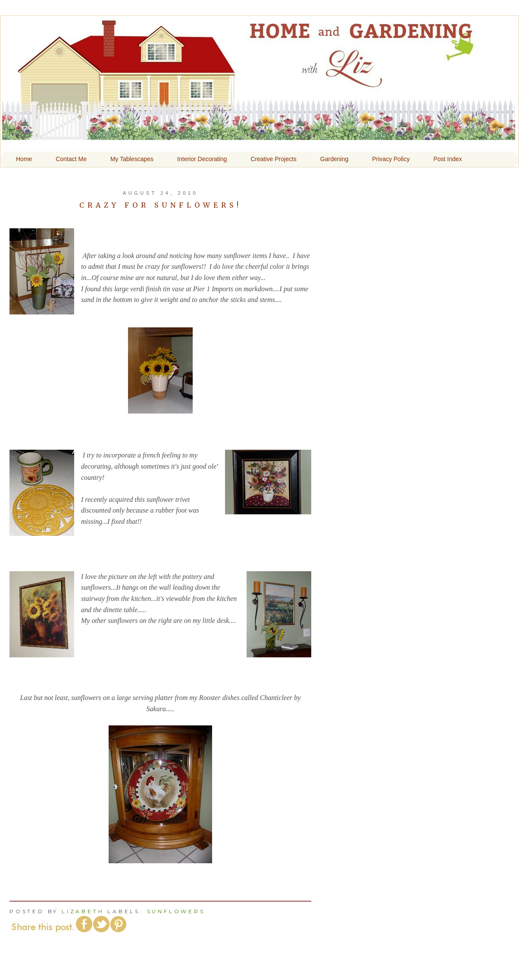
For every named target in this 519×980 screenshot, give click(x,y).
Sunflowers (176, 911)
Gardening (334, 159)
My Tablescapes (132, 159)
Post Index (447, 159)
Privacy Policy (391, 159)
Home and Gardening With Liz (259, 134)
